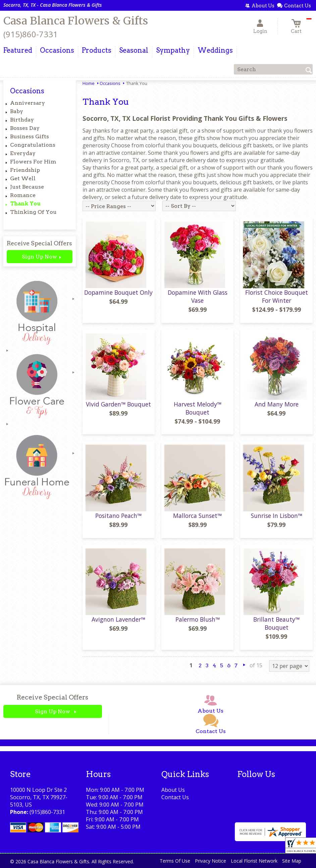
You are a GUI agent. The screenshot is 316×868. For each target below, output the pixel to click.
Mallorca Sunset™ (197, 516)
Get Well (23, 178)
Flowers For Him (33, 162)
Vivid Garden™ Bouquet (118, 404)
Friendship (25, 170)
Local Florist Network (254, 861)
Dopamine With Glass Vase (198, 296)
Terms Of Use (175, 861)
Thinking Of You (33, 212)
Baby (17, 111)
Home (89, 83)
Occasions (110, 83)
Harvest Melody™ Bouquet (198, 408)
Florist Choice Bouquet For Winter (277, 296)
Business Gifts (30, 136)
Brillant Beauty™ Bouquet (276, 623)
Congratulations (33, 145)
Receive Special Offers (39, 243)
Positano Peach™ (118, 516)
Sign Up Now (39, 257)
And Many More (277, 404)
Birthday (22, 120)
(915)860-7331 (31, 34)
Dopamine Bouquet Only (118, 292)
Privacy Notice (210, 861)
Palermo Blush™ (198, 619)
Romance (23, 195)
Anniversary (28, 103)
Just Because (27, 187)
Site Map (292, 861)
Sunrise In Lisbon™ (277, 516)
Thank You (25, 204)
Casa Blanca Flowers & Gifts (76, 21)
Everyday (23, 153)
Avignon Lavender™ (118, 619)
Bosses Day (25, 128)
